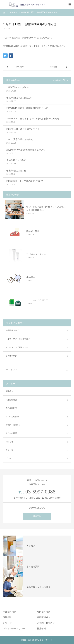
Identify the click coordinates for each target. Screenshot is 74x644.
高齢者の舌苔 (33, 231)
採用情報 (41, 628)
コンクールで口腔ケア (37, 300)
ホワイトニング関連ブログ (17, 347)
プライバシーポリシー (14, 628)
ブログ (8, 458)
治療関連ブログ (12, 330)
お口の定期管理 (12, 417)
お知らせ (9, 442)
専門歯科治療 (11, 408)
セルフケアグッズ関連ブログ (18, 339)
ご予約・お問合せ (13, 425)
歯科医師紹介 (44, 617)
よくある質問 (11, 433)
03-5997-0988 (40, 492)
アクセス (9, 450)
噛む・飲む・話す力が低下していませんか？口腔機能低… (46, 208)
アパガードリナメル (36, 254)
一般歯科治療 (11, 400)
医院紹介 (9, 391)
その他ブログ (11, 356)
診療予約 (37, 516)
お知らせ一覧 (59, 80)
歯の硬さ (31, 277)
